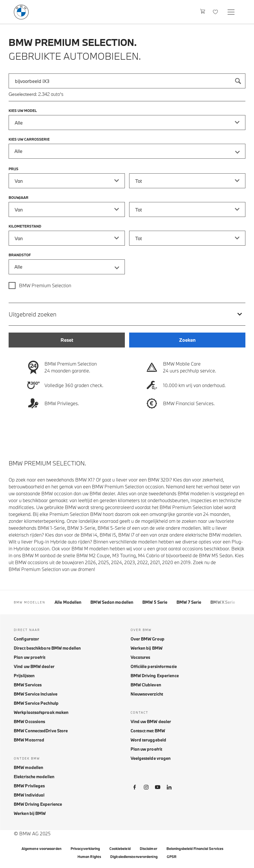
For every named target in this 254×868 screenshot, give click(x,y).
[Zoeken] (238, 81)
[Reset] (67, 340)
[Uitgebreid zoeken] (127, 314)
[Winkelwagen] (203, 12)
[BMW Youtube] (158, 788)
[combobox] (127, 81)
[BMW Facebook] (135, 788)
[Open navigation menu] (232, 12)
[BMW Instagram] (146, 788)
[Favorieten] (216, 12)
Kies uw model (23, 110)
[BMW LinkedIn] (169, 788)
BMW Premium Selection (45, 285)
